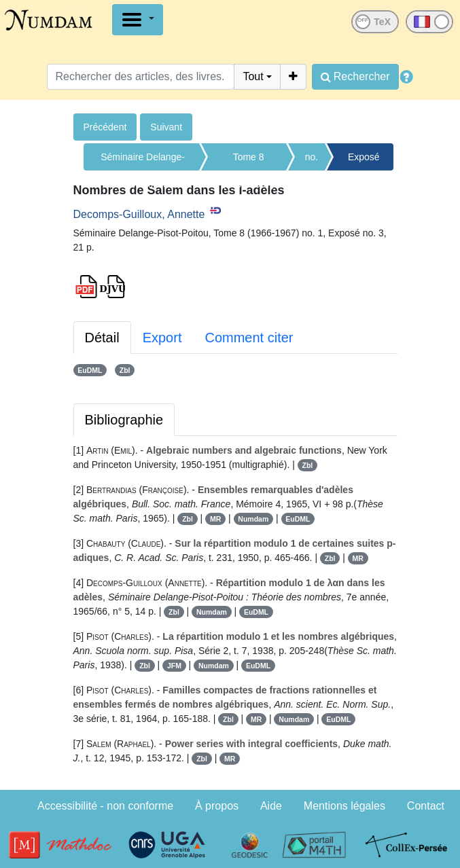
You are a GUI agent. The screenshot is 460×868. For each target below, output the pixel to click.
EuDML (90, 370)
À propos (217, 806)
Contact (426, 806)
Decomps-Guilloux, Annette (139, 214)
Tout (253, 76)
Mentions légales (344, 806)
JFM (174, 666)
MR (215, 519)
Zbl (125, 370)
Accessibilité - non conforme (105, 806)
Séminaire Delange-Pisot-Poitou (143, 161)
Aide (271, 806)
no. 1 (312, 161)
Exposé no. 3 (364, 161)
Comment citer (249, 338)
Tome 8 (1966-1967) (248, 161)
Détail (102, 338)
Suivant (166, 127)
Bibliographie (124, 420)
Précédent (105, 127)
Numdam (253, 519)
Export (162, 338)
